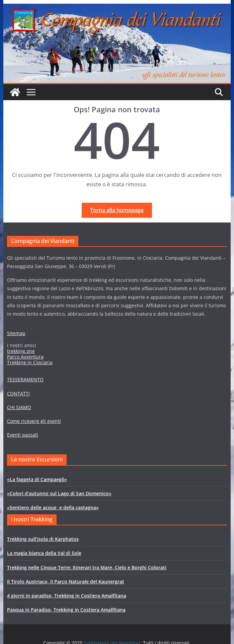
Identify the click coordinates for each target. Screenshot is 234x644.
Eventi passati (23, 435)
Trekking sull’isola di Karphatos (43, 539)
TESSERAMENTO (25, 379)
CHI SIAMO (19, 407)
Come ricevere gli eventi (34, 421)
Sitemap (16, 333)
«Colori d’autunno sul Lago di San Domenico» (59, 493)
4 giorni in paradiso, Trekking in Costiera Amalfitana (67, 596)
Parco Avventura (25, 357)
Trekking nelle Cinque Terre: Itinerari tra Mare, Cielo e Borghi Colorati (87, 567)
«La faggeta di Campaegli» (37, 479)
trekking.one (21, 351)
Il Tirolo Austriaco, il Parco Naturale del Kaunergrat (66, 582)
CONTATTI (18, 394)
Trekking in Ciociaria (30, 362)
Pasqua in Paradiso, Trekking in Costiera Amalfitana (66, 610)
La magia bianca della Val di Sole (44, 553)
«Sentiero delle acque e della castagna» (53, 507)
